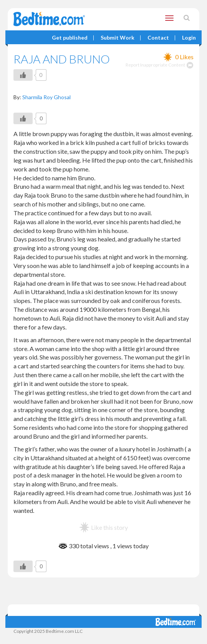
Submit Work (118, 38)
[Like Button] (23, 75)
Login (189, 38)
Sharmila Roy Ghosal (46, 97)
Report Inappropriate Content (160, 65)
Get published (70, 38)
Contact (158, 38)
